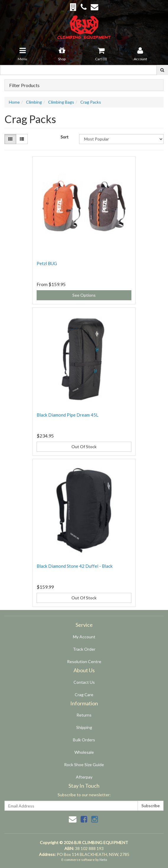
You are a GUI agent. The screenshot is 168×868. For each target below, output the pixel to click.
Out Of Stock (84, 447)
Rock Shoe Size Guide (84, 765)
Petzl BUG (47, 263)
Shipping (84, 727)
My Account (84, 637)
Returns (84, 715)
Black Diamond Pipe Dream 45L (67, 415)
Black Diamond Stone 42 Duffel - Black (75, 566)
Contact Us (84, 682)
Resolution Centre (84, 661)
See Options (84, 295)
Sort (65, 137)
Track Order (84, 649)
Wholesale (84, 752)
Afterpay (84, 777)
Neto (103, 860)
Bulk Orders (84, 740)
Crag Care (84, 695)
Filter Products (24, 85)
